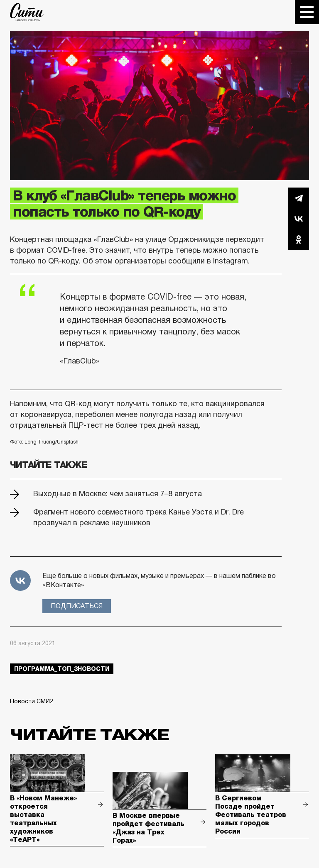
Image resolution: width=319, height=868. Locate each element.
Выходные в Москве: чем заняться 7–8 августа (118, 494)
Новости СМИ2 (32, 701)
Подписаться (77, 606)
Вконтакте (299, 219)
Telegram (299, 198)
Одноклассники (299, 239)
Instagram (231, 261)
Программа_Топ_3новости (62, 669)
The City (27, 12)
